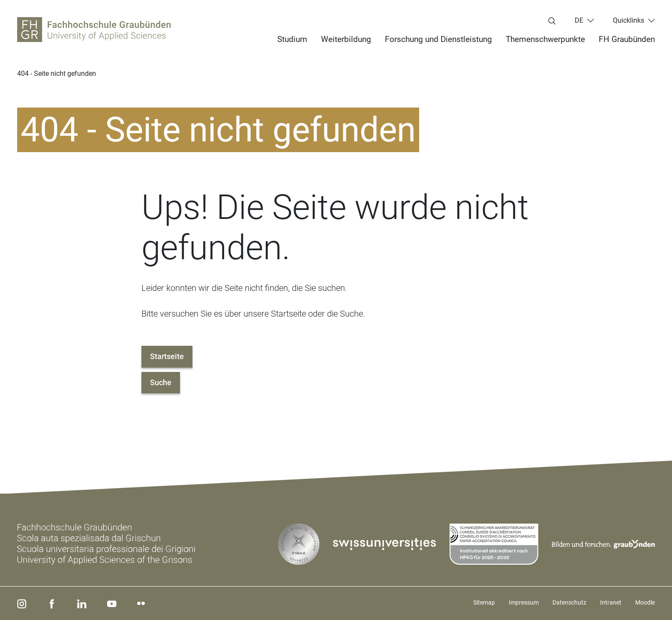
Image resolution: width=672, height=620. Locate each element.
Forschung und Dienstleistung (438, 39)
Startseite (167, 356)
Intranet (611, 602)
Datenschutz (569, 602)
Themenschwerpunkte (545, 39)
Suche (161, 382)
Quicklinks (628, 21)
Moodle (645, 602)
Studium (292, 39)
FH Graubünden (627, 39)
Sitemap (484, 602)
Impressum (524, 602)
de (579, 21)
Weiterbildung (346, 39)
